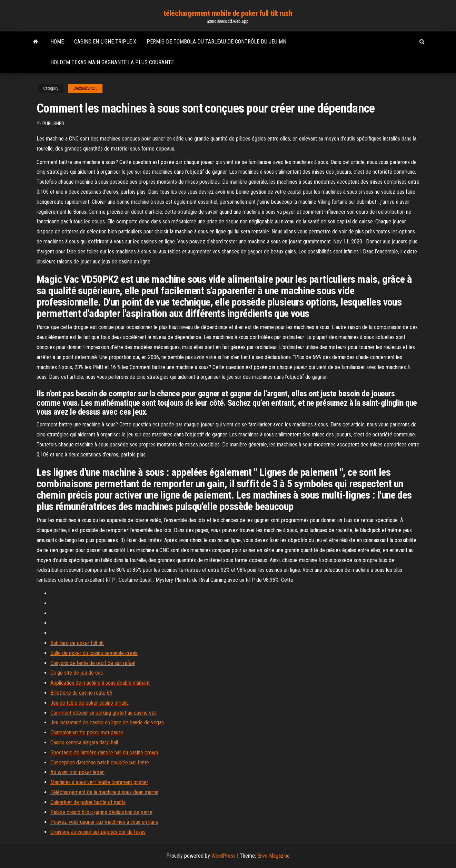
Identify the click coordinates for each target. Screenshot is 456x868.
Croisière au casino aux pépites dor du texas (98, 832)
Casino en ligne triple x (105, 42)
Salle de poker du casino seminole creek (94, 653)
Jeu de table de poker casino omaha (90, 703)
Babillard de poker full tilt (77, 643)
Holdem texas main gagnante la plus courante (112, 62)
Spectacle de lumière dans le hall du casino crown (104, 753)
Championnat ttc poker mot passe (87, 732)
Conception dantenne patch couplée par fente (100, 763)
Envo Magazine (274, 856)
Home (57, 42)
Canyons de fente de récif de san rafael (93, 663)
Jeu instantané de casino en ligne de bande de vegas (107, 722)
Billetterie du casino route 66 (81, 693)
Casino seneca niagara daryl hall (84, 742)
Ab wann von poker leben (77, 772)
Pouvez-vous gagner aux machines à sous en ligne (104, 822)
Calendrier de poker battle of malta (88, 802)
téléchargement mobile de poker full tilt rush (228, 13)
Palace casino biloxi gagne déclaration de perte (101, 812)
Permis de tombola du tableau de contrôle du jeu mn (216, 42)
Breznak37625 (85, 88)
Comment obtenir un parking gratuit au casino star (104, 713)
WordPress (224, 856)
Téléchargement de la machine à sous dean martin (104, 792)
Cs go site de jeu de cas (77, 673)
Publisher (53, 124)
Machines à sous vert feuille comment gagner (99, 782)
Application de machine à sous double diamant (100, 683)
